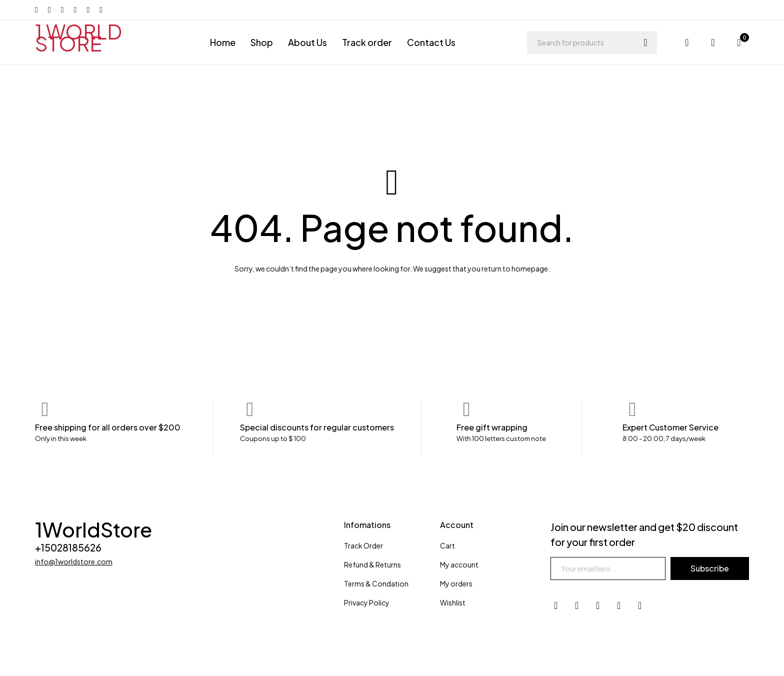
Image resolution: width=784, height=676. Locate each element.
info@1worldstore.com (74, 561)
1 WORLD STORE (78, 37)
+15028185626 (69, 547)
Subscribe (709, 568)
